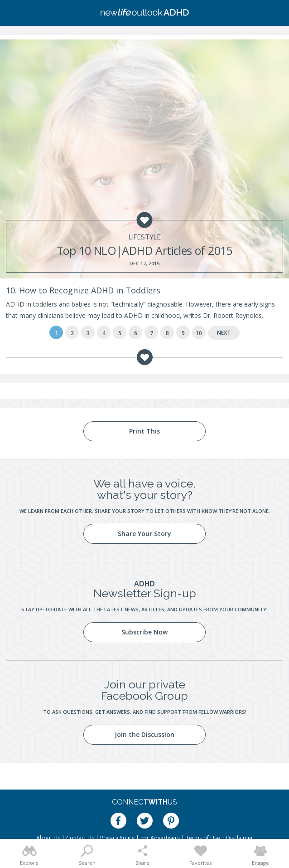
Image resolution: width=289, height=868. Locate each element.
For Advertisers (160, 838)
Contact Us (80, 838)
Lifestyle (145, 237)
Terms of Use (203, 838)
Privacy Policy (117, 838)
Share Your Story (144, 534)
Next (224, 333)
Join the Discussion (144, 734)
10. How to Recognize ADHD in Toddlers (83, 290)
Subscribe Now (144, 632)
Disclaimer (240, 838)
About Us (48, 838)
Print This (144, 431)
